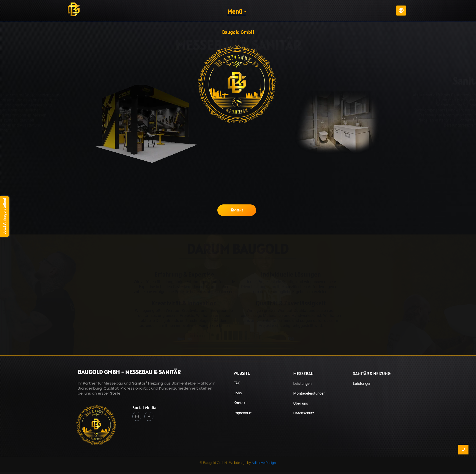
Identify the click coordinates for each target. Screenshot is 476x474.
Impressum (243, 413)
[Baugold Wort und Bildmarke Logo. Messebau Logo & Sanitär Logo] (96, 425)
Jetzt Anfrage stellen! (5, 216)
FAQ (237, 383)
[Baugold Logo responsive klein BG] (74, 9)
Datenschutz (304, 413)
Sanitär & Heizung (372, 373)
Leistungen (302, 384)
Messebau (303, 373)
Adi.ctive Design (264, 463)
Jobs (238, 393)
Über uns (301, 403)
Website (242, 373)
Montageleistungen (309, 393)
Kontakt (240, 403)
